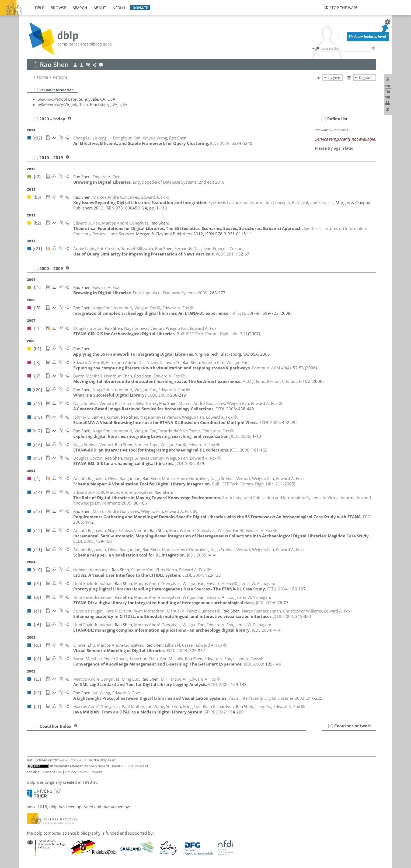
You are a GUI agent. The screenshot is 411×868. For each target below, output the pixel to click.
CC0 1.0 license (133, 766)
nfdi (117, 8)
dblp (40, 8)
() (245, 313)
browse (58, 8)
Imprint (97, 772)
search (80, 8)
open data (97, 766)
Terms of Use (51, 772)
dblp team (108, 760)
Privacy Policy (76, 772)
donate (140, 8)
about (100, 8)
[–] (36, 90)
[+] (331, 726)
